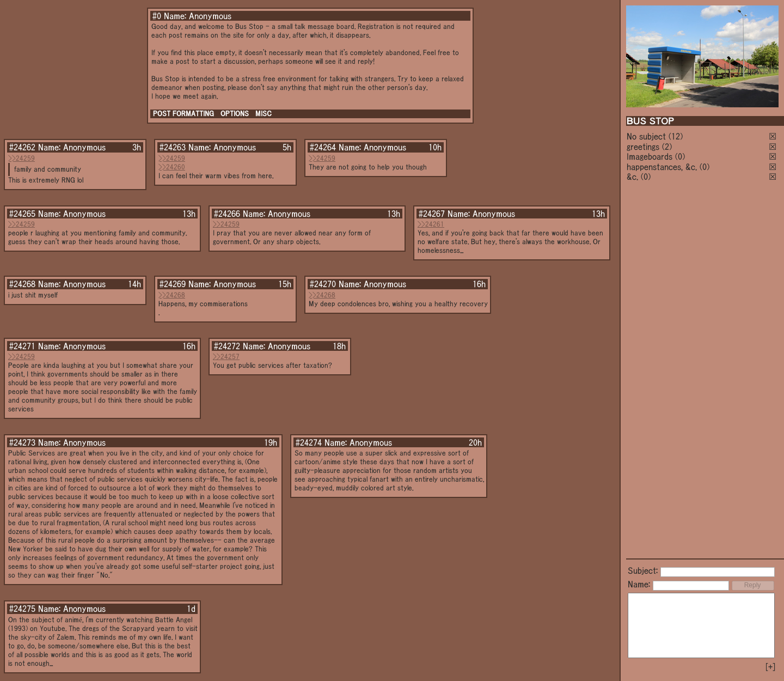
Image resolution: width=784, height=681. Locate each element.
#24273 (22, 442)
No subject (648, 136)
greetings (643, 147)
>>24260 (172, 167)
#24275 (22, 609)
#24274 (309, 442)
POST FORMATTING (183, 114)
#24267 (432, 214)
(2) (667, 147)
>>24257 (226, 357)
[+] (770, 667)
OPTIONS (235, 114)
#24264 (323, 147)
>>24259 (22, 158)
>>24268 (172, 295)
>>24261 (431, 224)
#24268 (22, 284)
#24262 (22, 147)
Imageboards (650, 156)
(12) (676, 136)
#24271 (22, 346)
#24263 (173, 147)
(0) (680, 156)
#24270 (323, 284)
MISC (264, 114)
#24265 (22, 214)
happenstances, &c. (662, 167)
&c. (632, 177)
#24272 (227, 346)
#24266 (227, 214)
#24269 (173, 284)
